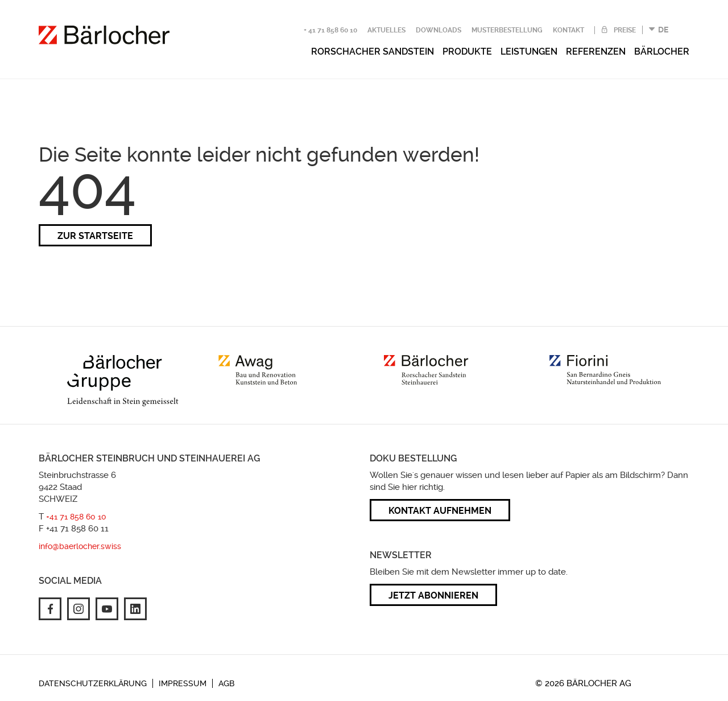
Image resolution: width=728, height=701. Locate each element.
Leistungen (529, 51)
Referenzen (596, 51)
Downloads (439, 30)
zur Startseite (95, 236)
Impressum (183, 683)
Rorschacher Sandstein (373, 51)
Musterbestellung (507, 30)
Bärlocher (662, 51)
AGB (226, 683)
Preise (624, 30)
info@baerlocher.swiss (80, 546)
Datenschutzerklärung (93, 683)
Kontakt (568, 30)
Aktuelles (386, 30)
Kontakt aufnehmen (440, 511)
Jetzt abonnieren (433, 595)
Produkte (467, 51)
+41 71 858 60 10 (76, 517)
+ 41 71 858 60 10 (330, 30)
